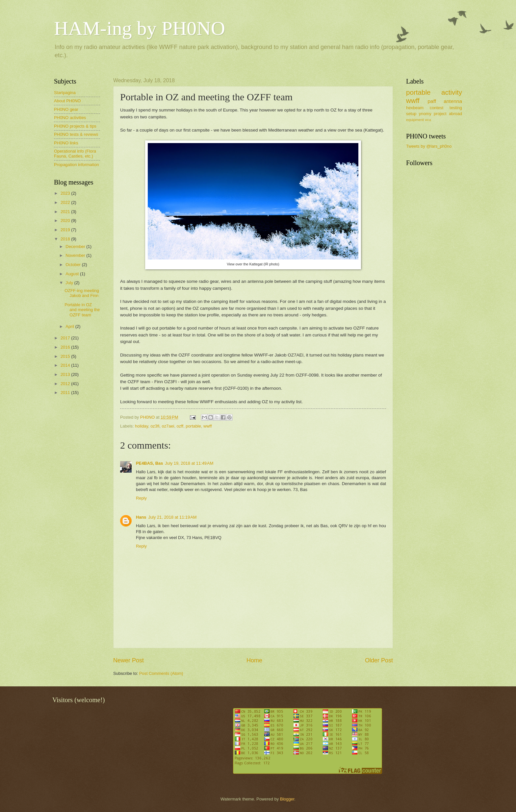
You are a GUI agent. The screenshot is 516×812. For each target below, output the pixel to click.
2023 (66, 193)
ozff (180, 426)
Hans (141, 517)
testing (456, 108)
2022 (66, 202)
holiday (142, 426)
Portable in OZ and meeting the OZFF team (82, 310)
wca (428, 120)
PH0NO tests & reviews (76, 134)
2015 (66, 356)
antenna (453, 101)
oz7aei (168, 426)
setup (411, 114)
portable (193, 426)
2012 (66, 384)
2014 (66, 365)
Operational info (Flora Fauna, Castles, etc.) (75, 154)
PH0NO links (66, 143)
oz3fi (155, 426)
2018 (66, 239)
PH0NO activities (70, 118)
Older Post (379, 660)
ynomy (425, 114)
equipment (415, 120)
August (73, 274)
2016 (66, 347)
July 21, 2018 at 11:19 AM (172, 517)
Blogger (287, 799)
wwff (208, 426)
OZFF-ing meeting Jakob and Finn (82, 293)
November (76, 255)
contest (437, 108)
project (440, 114)
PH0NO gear (66, 109)
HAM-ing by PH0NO (140, 28)
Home (254, 660)
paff (432, 101)
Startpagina (65, 93)
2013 (66, 374)
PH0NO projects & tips (75, 126)
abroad (455, 114)
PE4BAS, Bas (149, 463)
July (70, 283)
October (74, 265)
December (76, 246)
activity (452, 92)
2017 (66, 338)
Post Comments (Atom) (161, 673)
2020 (66, 221)
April (70, 326)
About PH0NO (67, 101)
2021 (66, 212)
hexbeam (415, 108)
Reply (141, 498)
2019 (66, 230)
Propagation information (77, 165)
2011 (66, 393)
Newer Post (129, 660)
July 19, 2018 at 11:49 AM (189, 463)
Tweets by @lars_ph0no (429, 146)
